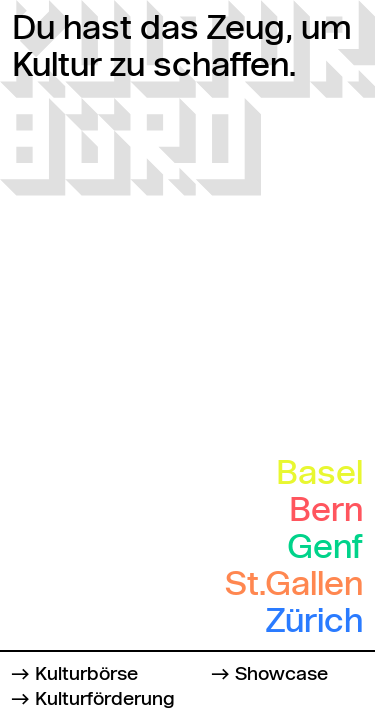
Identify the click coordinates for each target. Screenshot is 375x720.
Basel (319, 475)
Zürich (314, 623)
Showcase (281, 674)
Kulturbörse (86, 674)
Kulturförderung (105, 699)
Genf (325, 549)
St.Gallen (294, 586)
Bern (326, 512)
